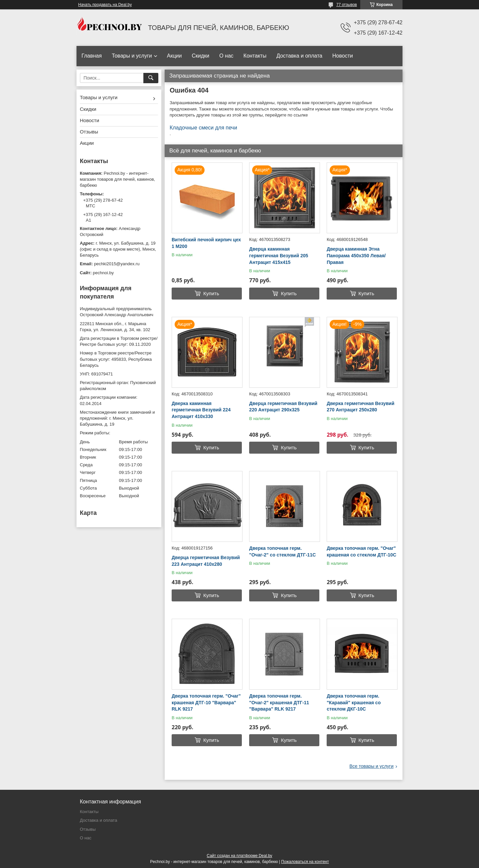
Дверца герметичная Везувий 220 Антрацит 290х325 (283, 407)
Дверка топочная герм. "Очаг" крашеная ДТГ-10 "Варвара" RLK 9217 (206, 702)
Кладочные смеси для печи (203, 128)
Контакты (255, 56)
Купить (211, 293)
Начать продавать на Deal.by (105, 5)
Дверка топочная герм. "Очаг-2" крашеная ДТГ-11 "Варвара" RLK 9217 (279, 702)
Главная (92, 56)
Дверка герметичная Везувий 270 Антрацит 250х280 (360, 407)
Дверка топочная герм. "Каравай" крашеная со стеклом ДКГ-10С (354, 702)
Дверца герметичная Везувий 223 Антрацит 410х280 (206, 561)
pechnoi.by (103, 273)
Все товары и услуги (371, 766)
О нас (226, 56)
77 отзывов (347, 5)
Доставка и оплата (299, 56)
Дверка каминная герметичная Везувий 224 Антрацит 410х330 (201, 410)
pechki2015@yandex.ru (117, 264)
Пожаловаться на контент (305, 862)
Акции (174, 56)
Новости (343, 56)
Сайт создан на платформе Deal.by (240, 856)
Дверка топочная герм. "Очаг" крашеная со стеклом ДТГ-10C (361, 551)
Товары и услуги (132, 56)
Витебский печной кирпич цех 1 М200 (206, 243)
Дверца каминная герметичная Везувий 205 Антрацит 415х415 (279, 255)
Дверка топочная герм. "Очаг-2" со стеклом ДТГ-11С (282, 551)
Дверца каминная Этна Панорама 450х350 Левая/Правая (356, 255)
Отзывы (89, 132)
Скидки (200, 56)
